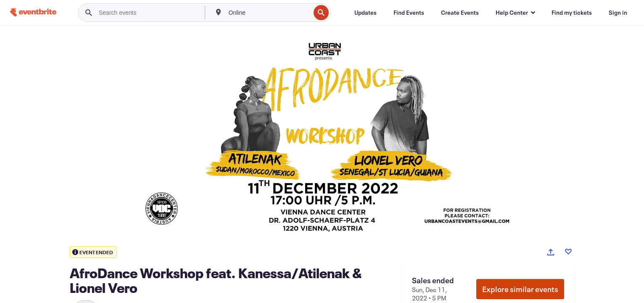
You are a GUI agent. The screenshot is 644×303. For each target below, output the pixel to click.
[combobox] (269, 13)
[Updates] (366, 13)
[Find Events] (409, 13)
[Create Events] (460, 13)
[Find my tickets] (572, 13)
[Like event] (568, 252)
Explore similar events (520, 289)
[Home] (33, 12)
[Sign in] (618, 13)
